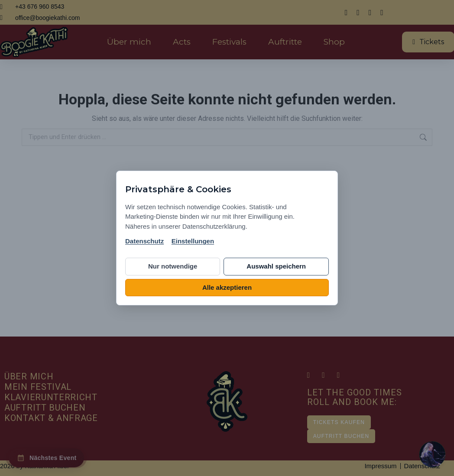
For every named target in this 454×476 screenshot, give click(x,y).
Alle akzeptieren (227, 287)
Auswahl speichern (276, 266)
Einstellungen (193, 241)
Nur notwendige (173, 266)
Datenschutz (144, 241)
